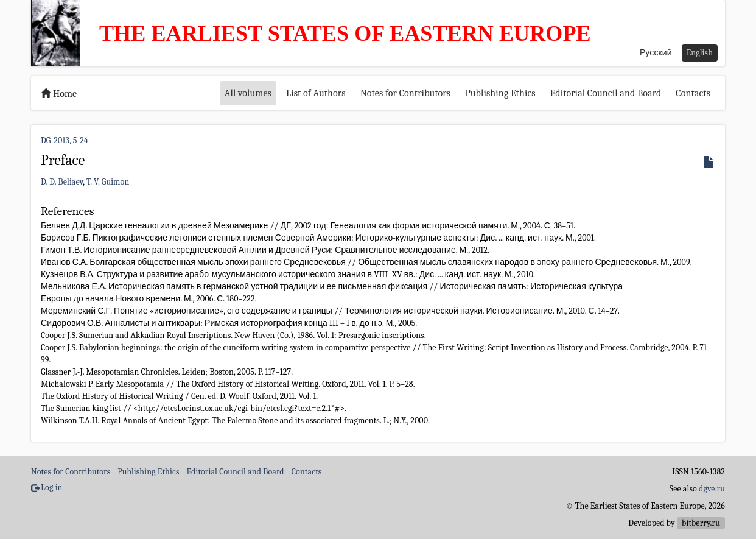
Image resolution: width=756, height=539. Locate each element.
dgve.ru (712, 489)
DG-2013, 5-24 (65, 140)
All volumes (248, 93)
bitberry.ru (701, 523)
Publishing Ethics (500, 93)
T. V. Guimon (108, 182)
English (700, 53)
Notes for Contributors (406, 93)
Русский (656, 53)
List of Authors (316, 93)
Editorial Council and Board (606, 93)
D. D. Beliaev (62, 182)
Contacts (693, 93)
